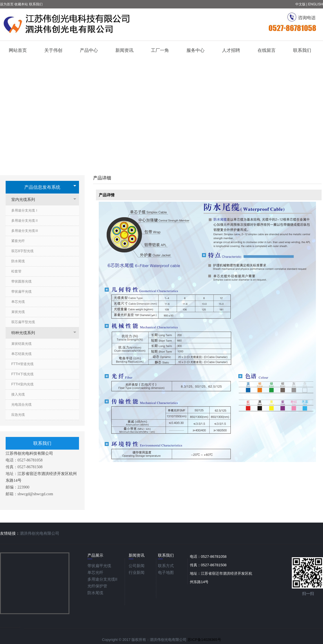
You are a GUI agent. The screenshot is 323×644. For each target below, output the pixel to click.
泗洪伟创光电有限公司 (39, 533)
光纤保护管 (97, 586)
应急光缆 (18, 415)
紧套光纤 (18, 241)
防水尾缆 (18, 261)
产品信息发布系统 (42, 187)
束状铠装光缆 (21, 344)
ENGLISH (316, 4)
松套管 (16, 271)
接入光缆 (18, 394)
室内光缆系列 (26, 200)
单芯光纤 (95, 572)
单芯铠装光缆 (21, 354)
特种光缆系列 (26, 333)
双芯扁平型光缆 (23, 322)
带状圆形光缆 (21, 281)
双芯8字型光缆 (22, 251)
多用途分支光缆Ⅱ (25, 221)
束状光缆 (18, 312)
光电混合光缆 (21, 405)
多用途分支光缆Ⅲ (25, 231)
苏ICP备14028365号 (204, 640)
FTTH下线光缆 (22, 374)
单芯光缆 (18, 302)
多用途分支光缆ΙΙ (102, 579)
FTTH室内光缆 (22, 384)
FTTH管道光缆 (22, 364)
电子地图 (166, 572)
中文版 (300, 4)
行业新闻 (137, 572)
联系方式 (166, 566)
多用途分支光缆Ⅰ (25, 210)
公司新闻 (137, 566)
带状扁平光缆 (21, 292)
